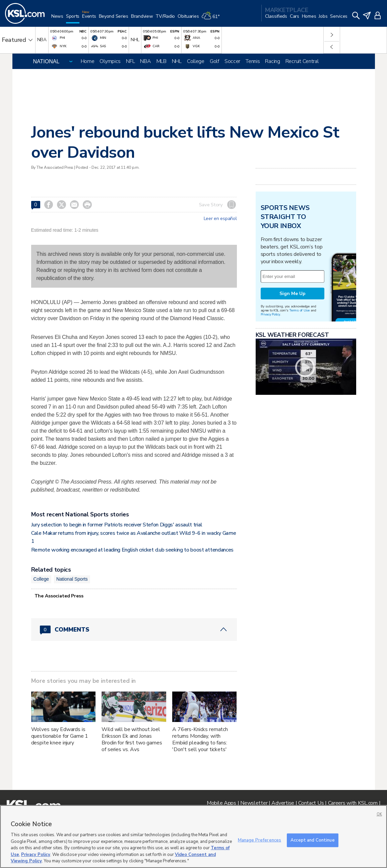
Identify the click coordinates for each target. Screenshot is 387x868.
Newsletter (254, 803)
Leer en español (220, 219)
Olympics (110, 61)
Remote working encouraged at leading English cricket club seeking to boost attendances (132, 550)
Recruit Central (302, 61)
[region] (193, 837)
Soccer (232, 61)
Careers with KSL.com (353, 803)
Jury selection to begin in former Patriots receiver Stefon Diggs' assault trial (117, 525)
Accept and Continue (312, 840)
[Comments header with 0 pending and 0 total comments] (134, 630)
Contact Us (311, 803)
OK (379, 814)
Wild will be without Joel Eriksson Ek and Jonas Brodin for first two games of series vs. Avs (132, 739)
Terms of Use (299, 310)
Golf (214, 61)
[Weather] (212, 19)
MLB (162, 61)
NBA (145, 61)
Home (88, 61)
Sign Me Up (293, 294)
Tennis (253, 61)
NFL (130, 61)
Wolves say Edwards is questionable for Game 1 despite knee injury (60, 736)
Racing (272, 61)
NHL (177, 61)
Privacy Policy (270, 314)
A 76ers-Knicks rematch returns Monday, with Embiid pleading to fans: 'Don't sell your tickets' (200, 739)
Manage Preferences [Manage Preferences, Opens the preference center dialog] (260, 840)
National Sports (72, 579)
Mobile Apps (221, 803)
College (196, 61)
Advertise (283, 803)
